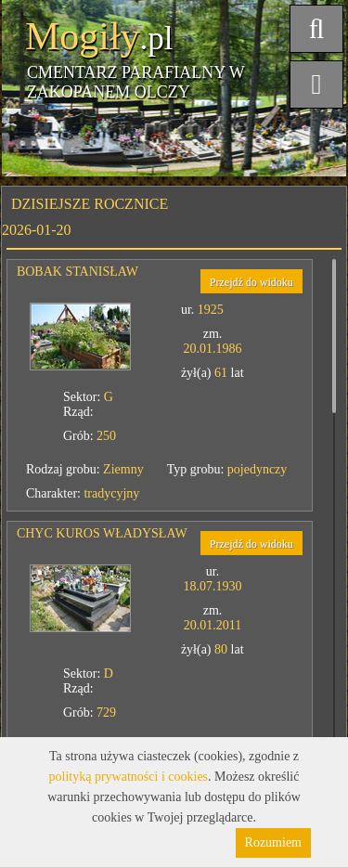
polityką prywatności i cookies (129, 777)
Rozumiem (273, 842)
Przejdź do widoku (251, 282)
